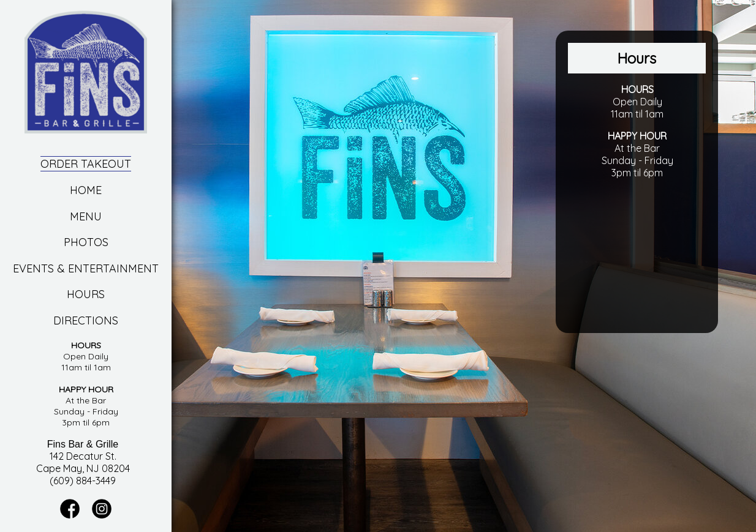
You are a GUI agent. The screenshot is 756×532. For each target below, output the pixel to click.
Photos (86, 242)
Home (86, 190)
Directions (86, 320)
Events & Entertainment (86, 268)
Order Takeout (86, 164)
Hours (86, 294)
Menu (86, 216)
